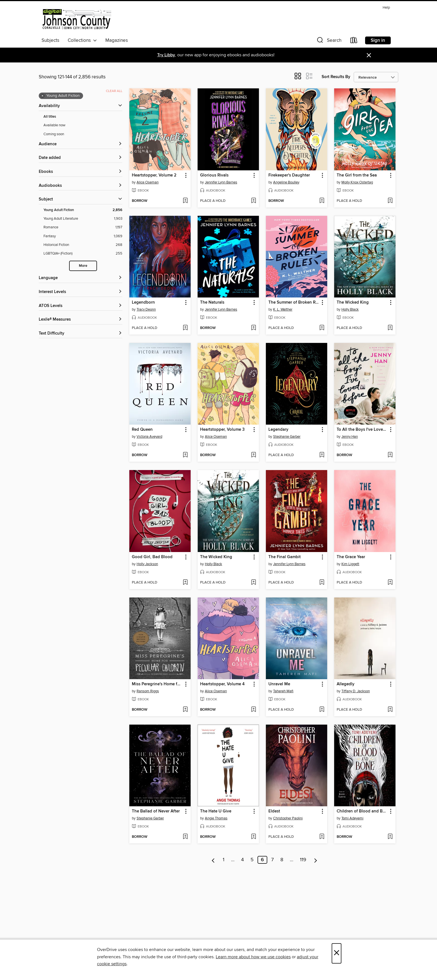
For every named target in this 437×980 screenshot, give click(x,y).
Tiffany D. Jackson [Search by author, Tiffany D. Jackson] (356, 691)
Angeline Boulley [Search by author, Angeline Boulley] (286, 182)
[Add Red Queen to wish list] (185, 455)
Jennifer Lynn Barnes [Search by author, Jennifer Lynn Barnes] (221, 182)
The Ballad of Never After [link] (156, 811)
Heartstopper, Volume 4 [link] (222, 684)
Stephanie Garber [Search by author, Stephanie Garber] (287, 437)
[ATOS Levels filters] (81, 306)
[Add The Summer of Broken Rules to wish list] (322, 328)
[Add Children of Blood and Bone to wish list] (390, 837)
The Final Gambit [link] (285, 557)
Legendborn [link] (143, 303)
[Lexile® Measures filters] (81, 320)
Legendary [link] (278, 430)
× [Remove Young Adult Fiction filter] (43, 96)
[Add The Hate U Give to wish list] (253, 837)
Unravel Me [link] (279, 684)
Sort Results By (336, 77)
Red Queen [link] (142, 430)
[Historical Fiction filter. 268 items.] (83, 245)
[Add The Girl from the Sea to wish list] (390, 201)
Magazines (117, 40)
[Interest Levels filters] (81, 292)
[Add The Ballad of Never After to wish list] (185, 837)
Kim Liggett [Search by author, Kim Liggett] (350, 564)
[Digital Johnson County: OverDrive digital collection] (76, 19)
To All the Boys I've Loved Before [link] (362, 430)
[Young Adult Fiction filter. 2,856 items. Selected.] (83, 210)
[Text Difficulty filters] (81, 334)
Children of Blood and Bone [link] (362, 811)
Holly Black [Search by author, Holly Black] (350, 309)
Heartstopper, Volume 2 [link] (154, 175)
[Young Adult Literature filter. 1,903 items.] (83, 219)
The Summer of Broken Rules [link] (294, 303)
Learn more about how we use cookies (253, 957)
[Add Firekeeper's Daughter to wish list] (322, 201)
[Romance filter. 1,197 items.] (83, 227)
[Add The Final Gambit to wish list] (322, 583)
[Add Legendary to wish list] (322, 455)
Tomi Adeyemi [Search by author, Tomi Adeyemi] (352, 818)
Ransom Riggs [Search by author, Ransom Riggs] (148, 691)
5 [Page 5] (252, 860)
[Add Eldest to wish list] (322, 837)
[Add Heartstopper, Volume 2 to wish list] (185, 201)
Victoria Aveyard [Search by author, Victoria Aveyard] (149, 437)
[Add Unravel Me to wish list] (322, 710)
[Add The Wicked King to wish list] (390, 328)
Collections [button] (82, 40)
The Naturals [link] (212, 303)
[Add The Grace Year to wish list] (390, 583)
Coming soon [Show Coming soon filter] (54, 134)
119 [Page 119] (303, 860)
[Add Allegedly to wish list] (390, 710)
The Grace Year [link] (351, 557)
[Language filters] (81, 278)
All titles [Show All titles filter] (50, 117)
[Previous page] (213, 860)
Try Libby (166, 55)
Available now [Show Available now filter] (54, 125)
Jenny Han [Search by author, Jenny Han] (350, 437)
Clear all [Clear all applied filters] (114, 91)
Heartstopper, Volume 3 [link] (222, 430)
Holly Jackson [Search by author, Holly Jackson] (147, 564)
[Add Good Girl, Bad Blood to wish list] (185, 583)
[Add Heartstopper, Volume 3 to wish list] (253, 455)
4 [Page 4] (242, 860)
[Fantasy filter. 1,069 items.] (83, 236)
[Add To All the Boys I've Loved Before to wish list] (390, 455)
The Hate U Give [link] (216, 811)
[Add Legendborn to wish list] (185, 328)
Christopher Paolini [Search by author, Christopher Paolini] (288, 818)
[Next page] (316, 860)
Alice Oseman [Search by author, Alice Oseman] (148, 182)
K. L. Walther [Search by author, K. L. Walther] (283, 309)
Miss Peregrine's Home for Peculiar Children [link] (157, 684)
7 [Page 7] (272, 860)
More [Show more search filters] (83, 266)
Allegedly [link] (346, 684)
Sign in (378, 40)
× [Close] (337, 953)
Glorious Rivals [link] (214, 175)
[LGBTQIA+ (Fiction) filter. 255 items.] (83, 254)
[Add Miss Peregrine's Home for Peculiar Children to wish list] (185, 710)
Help (386, 8)
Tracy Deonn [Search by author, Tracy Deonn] (146, 309)
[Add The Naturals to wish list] (253, 328)
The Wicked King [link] (353, 303)
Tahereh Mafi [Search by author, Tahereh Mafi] (283, 691)
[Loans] (354, 41)
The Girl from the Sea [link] (357, 175)
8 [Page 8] (282, 860)
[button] (329, 41)
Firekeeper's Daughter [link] (289, 175)
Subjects (50, 40)
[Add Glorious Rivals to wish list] (253, 201)
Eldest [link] (274, 811)
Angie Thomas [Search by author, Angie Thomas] (216, 818)
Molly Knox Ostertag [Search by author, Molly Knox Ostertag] (357, 182)
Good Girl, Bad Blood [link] (152, 557)
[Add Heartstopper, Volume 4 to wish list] (253, 710)
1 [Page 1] (224, 860)
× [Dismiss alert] (369, 55)
